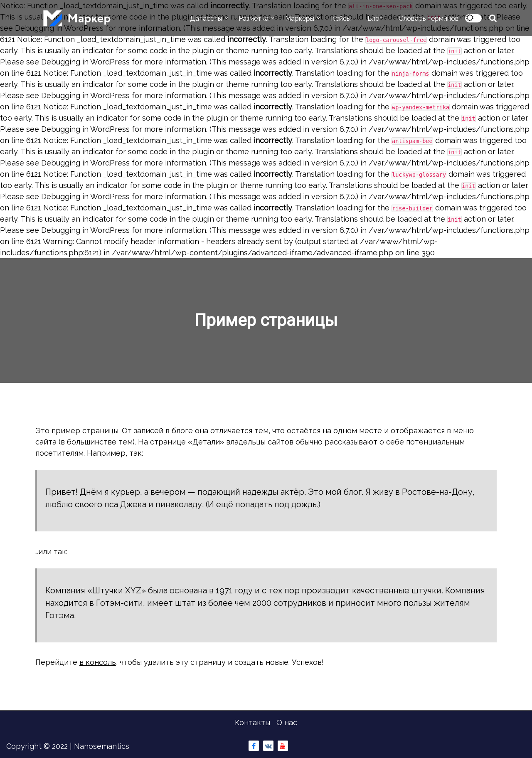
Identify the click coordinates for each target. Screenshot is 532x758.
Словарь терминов (429, 19)
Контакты (252, 722)
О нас (287, 722)
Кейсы (341, 19)
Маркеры (300, 19)
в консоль (98, 662)
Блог (375, 19)
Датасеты (206, 19)
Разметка (254, 19)
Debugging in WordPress (85, 62)
